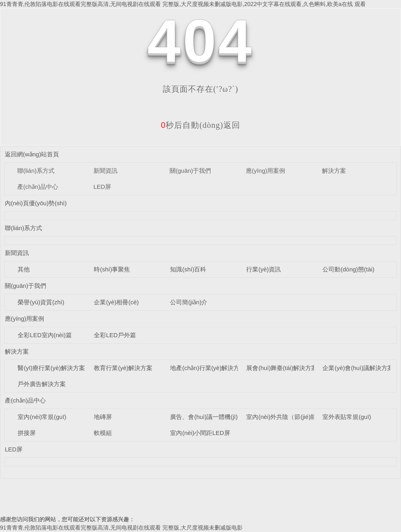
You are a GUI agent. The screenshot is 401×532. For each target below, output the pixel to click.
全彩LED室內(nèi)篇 (45, 335)
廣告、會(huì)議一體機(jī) (204, 417)
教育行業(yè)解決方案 (123, 368)
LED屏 (102, 187)
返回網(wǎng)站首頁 (32, 154)
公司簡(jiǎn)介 (189, 302)
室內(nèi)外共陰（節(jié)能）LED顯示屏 (299, 417)
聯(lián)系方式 (36, 171)
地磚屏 (103, 417)
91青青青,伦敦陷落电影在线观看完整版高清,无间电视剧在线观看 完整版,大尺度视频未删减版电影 (121, 528)
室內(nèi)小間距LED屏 (200, 433)
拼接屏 (27, 433)
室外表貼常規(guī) (347, 417)
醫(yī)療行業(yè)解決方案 (51, 368)
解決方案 (334, 171)
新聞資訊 (105, 171)
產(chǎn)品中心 (38, 187)
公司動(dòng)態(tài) (348, 269)
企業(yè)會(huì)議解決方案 (358, 368)
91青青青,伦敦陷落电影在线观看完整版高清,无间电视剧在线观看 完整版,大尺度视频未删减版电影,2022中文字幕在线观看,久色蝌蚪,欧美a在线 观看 (183, 4)
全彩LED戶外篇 (115, 335)
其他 (24, 269)
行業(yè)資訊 (263, 269)
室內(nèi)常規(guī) (42, 417)
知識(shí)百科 (188, 269)
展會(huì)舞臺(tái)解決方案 (282, 368)
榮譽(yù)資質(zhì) (41, 302)
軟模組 (103, 433)
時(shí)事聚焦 (112, 269)
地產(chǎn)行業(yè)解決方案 (208, 368)
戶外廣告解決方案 (42, 384)
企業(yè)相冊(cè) (116, 302)
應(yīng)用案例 (265, 171)
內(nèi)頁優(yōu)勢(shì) (36, 203)
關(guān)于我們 (190, 171)
